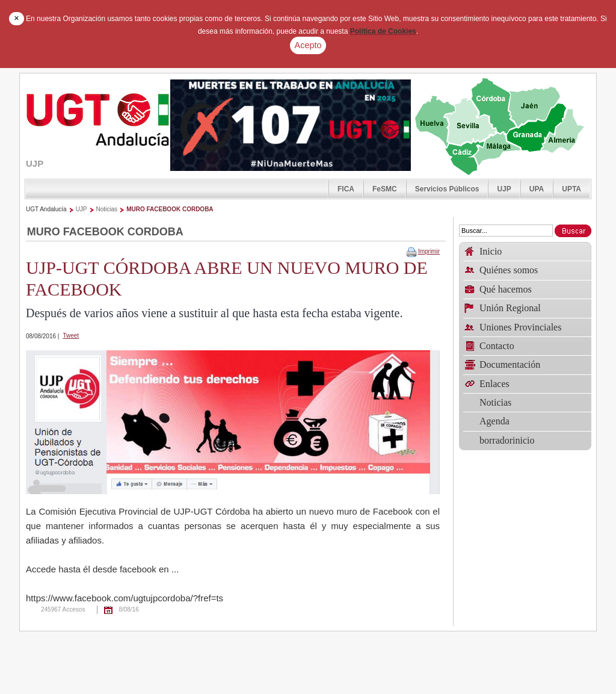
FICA (346, 189)
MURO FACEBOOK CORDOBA (170, 209)
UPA (537, 189)
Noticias (107, 209)
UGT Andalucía (46, 209)
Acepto (308, 45)
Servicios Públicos (447, 189)
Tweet (71, 336)
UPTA (571, 189)
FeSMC (385, 189)
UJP (504, 189)
